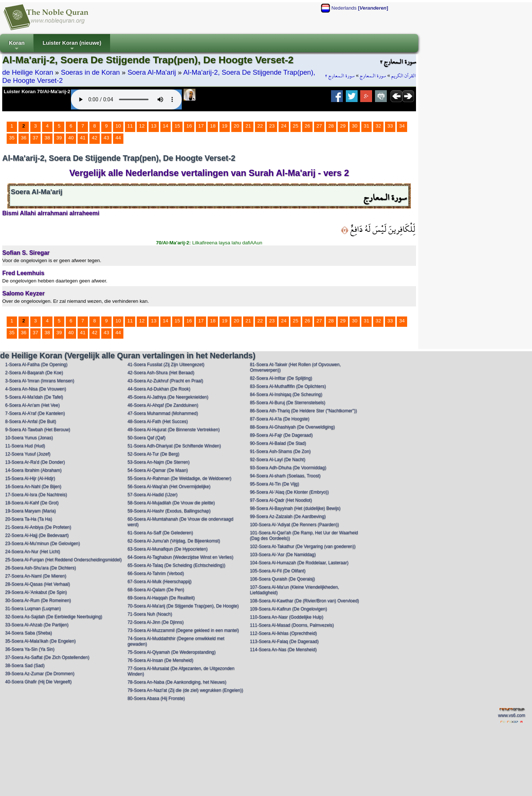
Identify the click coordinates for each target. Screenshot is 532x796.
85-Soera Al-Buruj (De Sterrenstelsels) (287, 403)
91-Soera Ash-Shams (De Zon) (280, 451)
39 (59, 138)
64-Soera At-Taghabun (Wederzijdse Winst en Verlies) (180, 557)
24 (284, 126)
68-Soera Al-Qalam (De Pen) (156, 590)
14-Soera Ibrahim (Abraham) (33, 470)
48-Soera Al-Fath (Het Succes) (158, 421)
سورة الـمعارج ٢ (340, 76)
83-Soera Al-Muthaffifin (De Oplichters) (288, 386)
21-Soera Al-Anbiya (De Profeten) (38, 527)
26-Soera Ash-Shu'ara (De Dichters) (41, 568)
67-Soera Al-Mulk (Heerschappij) (159, 582)
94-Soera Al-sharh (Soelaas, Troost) (285, 476)
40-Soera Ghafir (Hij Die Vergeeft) (38, 682)
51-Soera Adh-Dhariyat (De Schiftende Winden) (174, 446)
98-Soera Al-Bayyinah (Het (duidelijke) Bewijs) (295, 508)
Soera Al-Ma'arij (152, 72)
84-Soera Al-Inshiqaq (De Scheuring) (286, 394)
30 (355, 126)
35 (12, 138)
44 (118, 138)
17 (201, 126)
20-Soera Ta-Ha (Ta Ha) (29, 519)
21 (248, 126)
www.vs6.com (511, 715)
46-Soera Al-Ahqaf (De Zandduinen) (163, 405)
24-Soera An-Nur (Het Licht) (33, 552)
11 (130, 126)
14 (166, 126)
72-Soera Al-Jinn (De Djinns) (156, 622)
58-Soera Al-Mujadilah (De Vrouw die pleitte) (171, 503)
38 (47, 138)
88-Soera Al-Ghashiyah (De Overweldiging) (292, 427)
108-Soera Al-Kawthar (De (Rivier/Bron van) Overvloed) (304, 601)
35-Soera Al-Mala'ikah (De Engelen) (40, 641)
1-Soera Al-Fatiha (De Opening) (36, 365)
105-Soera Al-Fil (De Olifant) (278, 571)
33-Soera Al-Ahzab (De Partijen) (37, 625)
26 (308, 126)
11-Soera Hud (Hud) (25, 446)
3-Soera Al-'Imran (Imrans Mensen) (40, 381)
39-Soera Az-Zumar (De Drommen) (40, 674)
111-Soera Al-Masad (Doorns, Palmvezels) (292, 625)
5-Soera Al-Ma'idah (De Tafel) (34, 397)
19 (225, 126)
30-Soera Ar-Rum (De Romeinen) (38, 600)
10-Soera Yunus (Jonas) (29, 438)
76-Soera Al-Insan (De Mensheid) (160, 660)
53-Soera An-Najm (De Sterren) (158, 462)
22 (260, 126)
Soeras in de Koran (91, 72)
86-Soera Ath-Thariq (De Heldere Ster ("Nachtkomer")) (303, 411)
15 (178, 126)
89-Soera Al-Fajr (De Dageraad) (281, 435)
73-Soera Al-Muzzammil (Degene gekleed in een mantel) (183, 630)
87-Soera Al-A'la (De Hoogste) (279, 419)
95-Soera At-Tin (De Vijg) (274, 484)
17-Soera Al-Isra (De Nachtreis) (36, 495)
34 (402, 126)
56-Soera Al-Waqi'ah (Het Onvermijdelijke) (169, 487)
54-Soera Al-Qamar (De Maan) (158, 470)
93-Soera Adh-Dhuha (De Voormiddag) (288, 468)
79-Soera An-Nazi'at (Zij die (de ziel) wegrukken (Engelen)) (185, 690)
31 (367, 126)
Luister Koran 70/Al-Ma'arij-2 (37, 92)
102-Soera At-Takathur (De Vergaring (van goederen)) (303, 546)
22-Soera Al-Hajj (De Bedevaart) (37, 535)
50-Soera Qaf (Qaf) (146, 438)
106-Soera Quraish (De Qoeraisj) (282, 579)
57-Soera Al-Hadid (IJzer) (152, 495)
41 (83, 138)
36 (24, 138)
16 (189, 126)
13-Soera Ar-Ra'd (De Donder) (35, 462)
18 (213, 126)
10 (118, 126)
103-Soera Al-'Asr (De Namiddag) (283, 555)
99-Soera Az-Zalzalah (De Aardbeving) (288, 516)
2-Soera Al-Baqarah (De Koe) (34, 373)
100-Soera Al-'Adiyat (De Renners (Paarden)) (294, 525)
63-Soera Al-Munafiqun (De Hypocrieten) (168, 549)
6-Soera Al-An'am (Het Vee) (33, 405)
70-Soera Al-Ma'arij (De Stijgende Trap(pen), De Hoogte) (183, 606)
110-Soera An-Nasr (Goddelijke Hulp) (287, 617)
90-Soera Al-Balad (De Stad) (278, 443)
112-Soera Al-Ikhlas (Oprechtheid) (283, 633)
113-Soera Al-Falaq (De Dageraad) (284, 641)
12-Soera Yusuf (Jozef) (28, 454)
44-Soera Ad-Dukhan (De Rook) (159, 389)
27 (319, 126)
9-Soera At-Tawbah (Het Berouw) (38, 430)
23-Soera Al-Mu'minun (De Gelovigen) (42, 543)
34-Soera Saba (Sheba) (29, 633)
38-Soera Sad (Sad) (25, 665)
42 (95, 138)
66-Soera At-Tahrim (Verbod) (156, 573)
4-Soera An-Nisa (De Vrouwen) (36, 389)
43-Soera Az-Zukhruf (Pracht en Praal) (165, 381)
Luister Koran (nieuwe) (72, 46)
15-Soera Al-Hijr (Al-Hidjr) (30, 478)
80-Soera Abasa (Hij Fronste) (156, 698)
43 (107, 138)
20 (237, 126)
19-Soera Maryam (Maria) (30, 511)
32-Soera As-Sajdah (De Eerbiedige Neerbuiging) (54, 617)
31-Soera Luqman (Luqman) (33, 609)
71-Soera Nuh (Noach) (150, 614)
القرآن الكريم (404, 76)
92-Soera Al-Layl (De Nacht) (277, 460)
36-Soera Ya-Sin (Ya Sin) (30, 649)
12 (142, 126)
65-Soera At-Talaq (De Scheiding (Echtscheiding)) (176, 565)
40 (71, 138)
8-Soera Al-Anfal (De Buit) (31, 421)
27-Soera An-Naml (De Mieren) (36, 576)
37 (36, 138)
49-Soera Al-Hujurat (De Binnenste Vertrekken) (173, 430)
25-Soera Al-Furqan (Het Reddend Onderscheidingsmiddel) (64, 560)
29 (343, 126)
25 (296, 126)
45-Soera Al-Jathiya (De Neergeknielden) (168, 397)
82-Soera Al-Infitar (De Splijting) (281, 378)
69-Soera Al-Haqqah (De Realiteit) (161, 598)
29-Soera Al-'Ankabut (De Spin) (36, 592)
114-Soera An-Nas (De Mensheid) (283, 650)
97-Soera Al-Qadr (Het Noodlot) (281, 500)
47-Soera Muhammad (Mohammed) (163, 413)
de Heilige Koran (28, 72)
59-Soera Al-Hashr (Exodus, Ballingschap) (169, 511)
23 (272, 126)
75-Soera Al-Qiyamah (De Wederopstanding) (172, 652)
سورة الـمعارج (373, 76)
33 (390, 126)
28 (331, 126)
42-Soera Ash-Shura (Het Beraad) (161, 373)
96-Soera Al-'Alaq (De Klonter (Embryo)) (289, 492)
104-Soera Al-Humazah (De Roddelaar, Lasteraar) (299, 563)
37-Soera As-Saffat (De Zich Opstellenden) (47, 657)
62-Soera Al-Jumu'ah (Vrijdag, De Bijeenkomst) (174, 541)
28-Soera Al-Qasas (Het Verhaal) (37, 584)
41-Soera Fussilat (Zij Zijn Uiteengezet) (166, 365)
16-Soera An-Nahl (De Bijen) (33, 487)
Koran (17, 46)
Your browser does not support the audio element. (126, 99)
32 (378, 126)
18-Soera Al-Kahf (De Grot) (32, 503)
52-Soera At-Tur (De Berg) (153, 454)
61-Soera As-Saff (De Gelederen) (160, 533)
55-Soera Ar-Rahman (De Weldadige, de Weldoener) (179, 478)
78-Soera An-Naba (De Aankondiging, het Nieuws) (177, 682)
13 (154, 126)
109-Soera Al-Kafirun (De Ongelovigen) (288, 609)
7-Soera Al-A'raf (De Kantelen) (35, 413)
